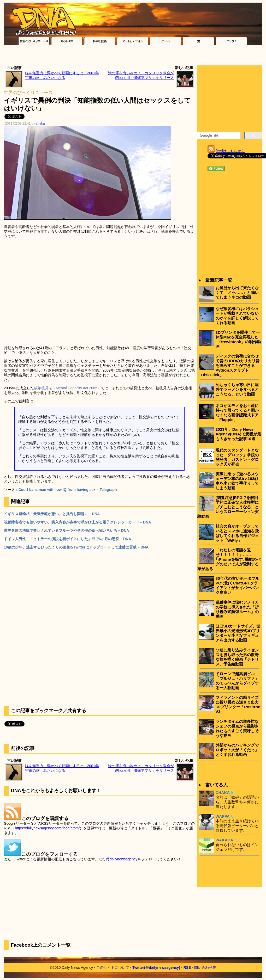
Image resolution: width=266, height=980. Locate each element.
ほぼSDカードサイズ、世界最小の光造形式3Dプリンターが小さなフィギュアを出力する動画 (238, 633)
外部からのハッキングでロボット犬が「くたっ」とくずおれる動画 (237, 750)
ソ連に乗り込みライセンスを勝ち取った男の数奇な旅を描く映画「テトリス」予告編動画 (237, 657)
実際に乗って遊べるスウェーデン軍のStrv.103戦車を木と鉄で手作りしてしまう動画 (237, 481)
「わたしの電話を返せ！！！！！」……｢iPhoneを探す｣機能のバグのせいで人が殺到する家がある (229, 559)
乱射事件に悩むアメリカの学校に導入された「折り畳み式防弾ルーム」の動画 (237, 609)
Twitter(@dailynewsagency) (156, 967)
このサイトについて (113, 967)
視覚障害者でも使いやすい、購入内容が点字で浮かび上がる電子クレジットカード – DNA (78, 522)
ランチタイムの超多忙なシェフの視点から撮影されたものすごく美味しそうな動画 (237, 728)
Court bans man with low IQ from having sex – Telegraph (68, 490)
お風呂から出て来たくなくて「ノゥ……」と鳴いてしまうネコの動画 (237, 292)
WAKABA (224, 840)
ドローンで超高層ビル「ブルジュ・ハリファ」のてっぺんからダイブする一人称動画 (237, 681)
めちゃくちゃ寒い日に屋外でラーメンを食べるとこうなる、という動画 (237, 389)
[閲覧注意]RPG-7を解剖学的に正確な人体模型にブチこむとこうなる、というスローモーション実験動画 (228, 507)
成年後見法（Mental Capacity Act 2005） (67, 388)
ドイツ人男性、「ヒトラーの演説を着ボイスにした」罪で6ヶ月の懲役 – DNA (68, 539)
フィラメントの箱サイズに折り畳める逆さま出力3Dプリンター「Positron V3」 (238, 704)
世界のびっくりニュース (28, 93)
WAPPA (223, 816)
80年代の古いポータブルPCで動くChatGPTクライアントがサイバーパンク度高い (237, 585)
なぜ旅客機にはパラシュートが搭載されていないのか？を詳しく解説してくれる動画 (237, 316)
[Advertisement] (133, 57)
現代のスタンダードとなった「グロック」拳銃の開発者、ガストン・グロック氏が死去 (237, 457)
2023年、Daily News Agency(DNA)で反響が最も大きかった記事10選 (238, 434)
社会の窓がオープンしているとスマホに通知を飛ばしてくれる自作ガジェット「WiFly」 (237, 533)
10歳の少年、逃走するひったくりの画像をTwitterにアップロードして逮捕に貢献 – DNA (76, 547)
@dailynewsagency (122, 859)
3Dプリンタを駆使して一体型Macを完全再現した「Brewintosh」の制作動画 (238, 339)
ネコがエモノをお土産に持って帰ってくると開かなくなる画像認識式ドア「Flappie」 (237, 413)
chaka (40, 124)
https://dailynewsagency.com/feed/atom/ (47, 828)
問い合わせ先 (205, 967)
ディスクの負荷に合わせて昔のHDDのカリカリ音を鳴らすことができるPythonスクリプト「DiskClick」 (228, 365)
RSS (187, 967)
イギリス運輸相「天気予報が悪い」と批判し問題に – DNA (52, 514)
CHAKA (223, 793)
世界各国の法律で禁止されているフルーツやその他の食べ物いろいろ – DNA (67, 531)
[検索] (218, 135)
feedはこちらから (230, 151)
